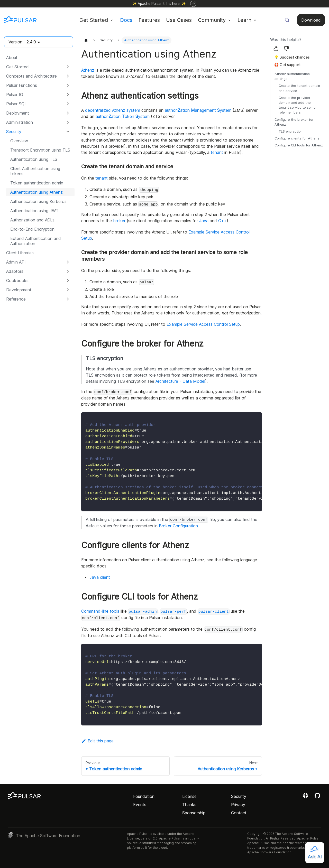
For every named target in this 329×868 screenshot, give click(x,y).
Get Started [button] (94, 20)
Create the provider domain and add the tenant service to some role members (297, 105)
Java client (100, 577)
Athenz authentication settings (292, 76)
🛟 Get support (287, 65)
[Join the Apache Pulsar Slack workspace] (306, 797)
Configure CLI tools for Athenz (299, 145)
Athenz (88, 70)
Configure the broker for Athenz (294, 122)
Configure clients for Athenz (297, 138)
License (189, 796)
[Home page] (86, 40)
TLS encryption (291, 131)
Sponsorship (194, 813)
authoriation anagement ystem (198, 110)
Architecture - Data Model (180, 381)
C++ (222, 221)
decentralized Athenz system (113, 110)
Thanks (189, 805)
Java (204, 221)
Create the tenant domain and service (299, 88)
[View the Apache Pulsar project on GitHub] (317, 797)
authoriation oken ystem (123, 116)
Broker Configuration (178, 526)
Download (311, 20)
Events (140, 805)
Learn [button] (244, 20)
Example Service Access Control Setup (203, 324)
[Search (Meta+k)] (287, 20)
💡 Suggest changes (292, 57)
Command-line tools (100, 611)
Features (149, 20)
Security (239, 796)
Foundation (144, 796)
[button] (38, 67)
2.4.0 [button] (31, 42)
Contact (239, 813)
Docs (126, 20)
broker (119, 221)
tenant (217, 152)
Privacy (238, 805)
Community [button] (212, 20)
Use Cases (179, 20)
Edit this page (97, 741)
